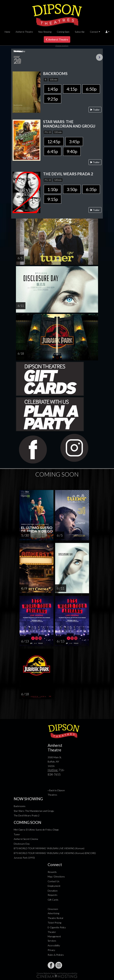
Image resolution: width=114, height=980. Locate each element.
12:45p (54, 142)
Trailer (95, 110)
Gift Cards (53, 900)
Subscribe (80, 32)
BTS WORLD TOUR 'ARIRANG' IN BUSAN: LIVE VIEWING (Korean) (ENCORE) (55, 853)
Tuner (17, 834)
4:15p (72, 89)
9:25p (53, 99)
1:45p (53, 89)
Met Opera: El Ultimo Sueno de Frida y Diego (36, 830)
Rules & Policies (56, 955)
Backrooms (20, 806)
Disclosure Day (22, 844)
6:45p (53, 151)
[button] (107, 32)
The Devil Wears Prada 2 (27, 815)
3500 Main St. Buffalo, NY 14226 (55, 762)
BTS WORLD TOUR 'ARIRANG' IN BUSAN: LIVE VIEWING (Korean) (49, 848)
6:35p (91, 189)
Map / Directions (56, 877)
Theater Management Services (54, 936)
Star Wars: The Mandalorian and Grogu (34, 811)
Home (7, 32)
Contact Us (54, 881)
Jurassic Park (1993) (24, 858)
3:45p (74, 142)
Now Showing (45, 32)
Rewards (52, 872)
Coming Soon (63, 32)
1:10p (53, 189)
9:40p (72, 151)
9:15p (53, 199)
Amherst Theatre (24, 32)
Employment (54, 886)
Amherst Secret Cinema (26, 839)
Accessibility (54, 945)
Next (99, 57)
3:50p (72, 189)
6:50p (91, 89)
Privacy (51, 950)
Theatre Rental (55, 918)
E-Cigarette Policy (57, 927)
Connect (94, 32)
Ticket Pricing (54, 923)
